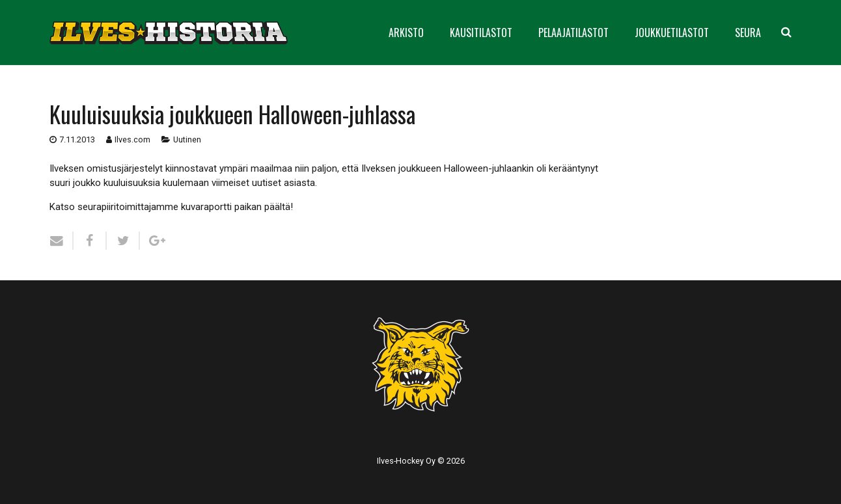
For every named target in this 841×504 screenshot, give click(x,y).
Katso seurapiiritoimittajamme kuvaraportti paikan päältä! (171, 207)
